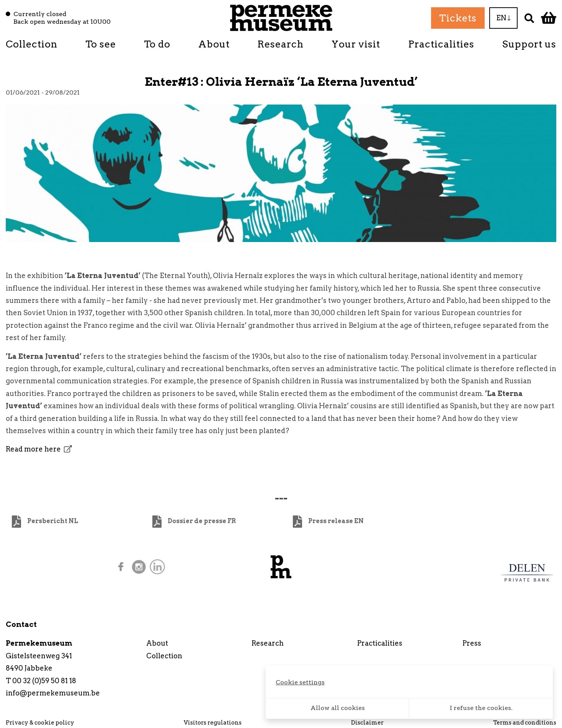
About (214, 44)
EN (503, 18)
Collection (32, 44)
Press (472, 643)
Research (280, 44)
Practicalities (441, 44)
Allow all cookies (338, 708)
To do (157, 44)
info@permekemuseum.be (53, 693)
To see (101, 44)
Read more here (39, 449)
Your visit (356, 44)
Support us (529, 44)
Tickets (458, 18)
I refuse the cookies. (481, 708)
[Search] (529, 18)
